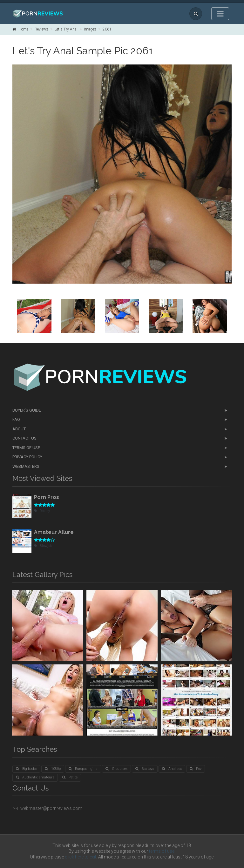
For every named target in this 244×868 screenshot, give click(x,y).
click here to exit (81, 857)
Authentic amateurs (35, 777)
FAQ (16, 419)
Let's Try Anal (66, 29)
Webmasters (26, 466)
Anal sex (172, 769)
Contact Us (24, 438)
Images (90, 29)
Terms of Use (26, 448)
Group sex (116, 769)
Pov (196, 769)
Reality (42, 511)
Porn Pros (47, 497)
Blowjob (43, 546)
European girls (83, 769)
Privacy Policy (27, 457)
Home (20, 29)
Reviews (41, 29)
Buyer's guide (27, 410)
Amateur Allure (54, 532)
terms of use (162, 851)
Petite (70, 777)
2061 (107, 29)
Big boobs (26, 769)
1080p (53, 769)
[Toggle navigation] (220, 14)
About (19, 429)
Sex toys (145, 769)
